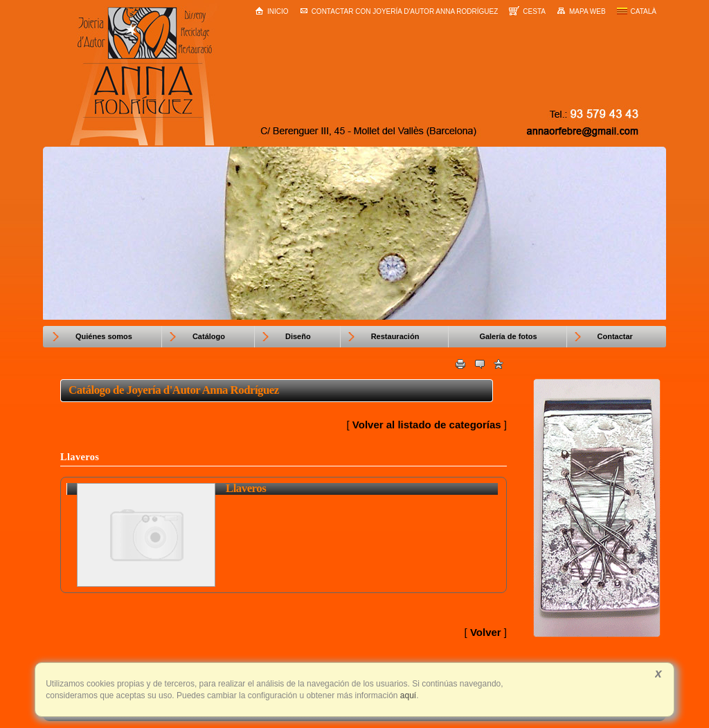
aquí (407, 695)
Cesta (527, 11)
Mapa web (581, 11)
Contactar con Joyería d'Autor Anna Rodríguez (399, 11)
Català (637, 11)
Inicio (272, 11)
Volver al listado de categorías (427, 425)
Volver (486, 632)
